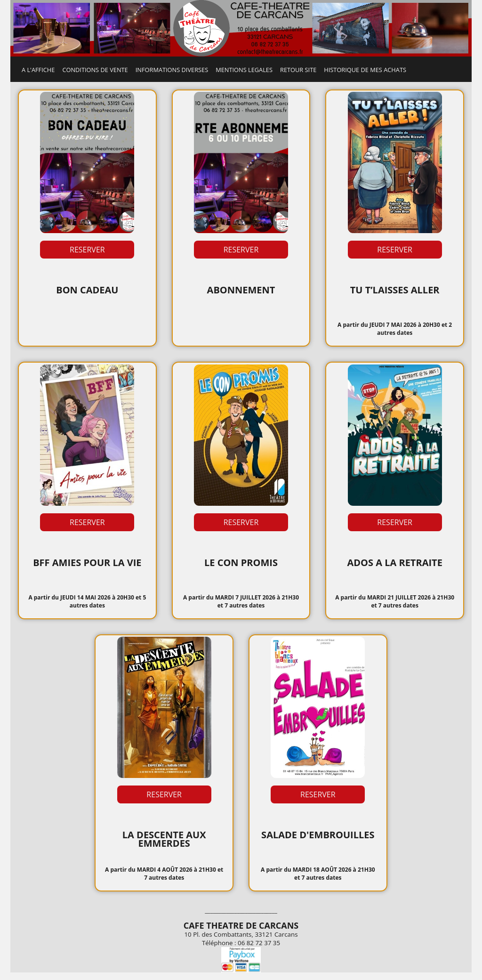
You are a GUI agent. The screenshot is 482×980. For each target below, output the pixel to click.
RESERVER (87, 250)
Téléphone (217, 943)
